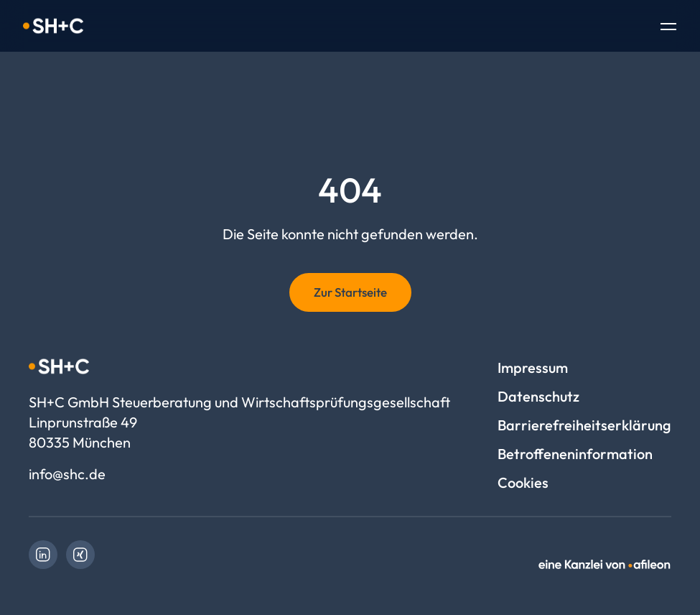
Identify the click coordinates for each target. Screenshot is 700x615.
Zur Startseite (350, 292)
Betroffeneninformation (575, 454)
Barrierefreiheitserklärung (584, 425)
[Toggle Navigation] (668, 28)
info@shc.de (67, 474)
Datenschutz (538, 396)
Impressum (533, 367)
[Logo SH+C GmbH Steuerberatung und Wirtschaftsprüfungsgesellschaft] (53, 26)
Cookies (523, 482)
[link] (43, 555)
